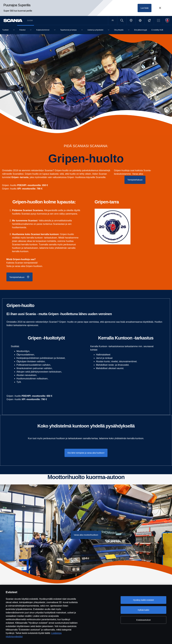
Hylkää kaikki (143, 610)
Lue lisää (145, 8)
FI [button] (113, 20)
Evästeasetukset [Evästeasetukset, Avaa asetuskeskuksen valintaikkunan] (144, 620)
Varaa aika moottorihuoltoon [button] (86, 535)
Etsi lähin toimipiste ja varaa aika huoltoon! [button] (86, 453)
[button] (158, 20)
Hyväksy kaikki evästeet (143, 600)
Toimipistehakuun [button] (135, 180)
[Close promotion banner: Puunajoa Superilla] (160, 8)
